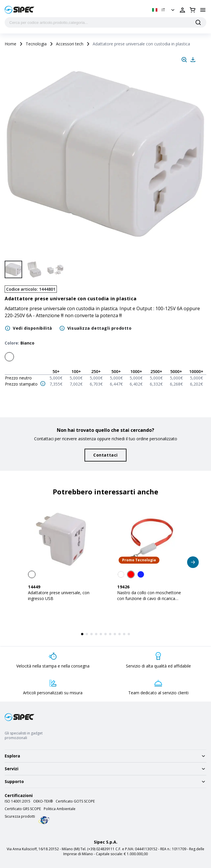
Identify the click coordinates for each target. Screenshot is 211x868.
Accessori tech (70, 44)
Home (10, 44)
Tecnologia (36, 44)
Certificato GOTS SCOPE (75, 801)
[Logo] (20, 10)
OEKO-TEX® (43, 801)
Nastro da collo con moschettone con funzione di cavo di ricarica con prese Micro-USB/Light (149, 598)
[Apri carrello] (193, 10)
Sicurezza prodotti (20, 816)
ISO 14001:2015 (17, 801)
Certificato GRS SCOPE (23, 809)
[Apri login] (182, 10)
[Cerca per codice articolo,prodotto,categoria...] (105, 22)
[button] (164, 10)
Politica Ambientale (60, 809)
